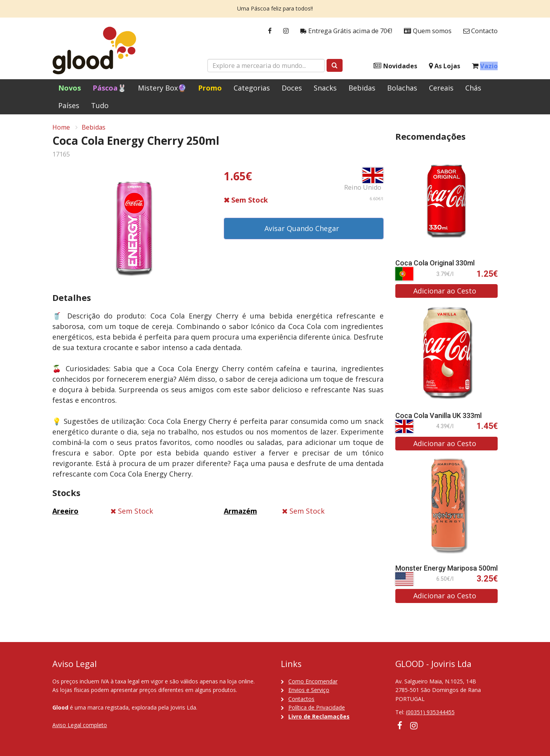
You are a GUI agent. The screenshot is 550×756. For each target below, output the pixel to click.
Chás (473, 88)
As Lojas (445, 66)
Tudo (100, 105)
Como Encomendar (313, 681)
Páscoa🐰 (109, 88)
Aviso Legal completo (80, 725)
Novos (70, 88)
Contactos (301, 699)
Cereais (441, 88)
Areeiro (65, 511)
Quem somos (428, 31)
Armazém (240, 511)
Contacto (480, 31)
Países (69, 105)
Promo (210, 88)
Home (61, 127)
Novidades (395, 66)
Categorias (252, 88)
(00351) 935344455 (430, 712)
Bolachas (402, 88)
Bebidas (362, 88)
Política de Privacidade (317, 707)
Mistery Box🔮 (162, 88)
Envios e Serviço (309, 690)
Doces (292, 88)
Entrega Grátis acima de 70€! (346, 31)
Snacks (325, 88)
